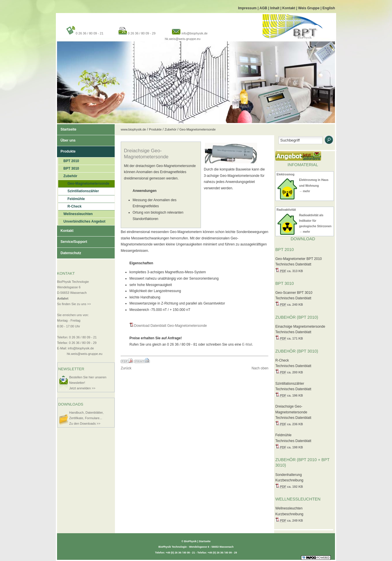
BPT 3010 (69, 168)
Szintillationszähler (79, 190)
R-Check (70, 206)
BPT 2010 (69, 160)
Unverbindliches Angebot (82, 221)
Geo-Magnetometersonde (84, 183)
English (329, 8)
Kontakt (289, 8)
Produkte (66, 150)
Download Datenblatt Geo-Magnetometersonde (170, 326)
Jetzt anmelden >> (82, 388)
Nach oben (260, 368)
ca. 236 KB (291, 424)
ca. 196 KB (291, 395)
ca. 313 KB (291, 271)
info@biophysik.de (195, 33)
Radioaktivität (286, 210)
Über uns (66, 139)
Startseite (67, 128)
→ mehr (305, 191)
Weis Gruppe (309, 8)
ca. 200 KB (291, 372)
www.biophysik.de (133, 129)
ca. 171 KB (291, 338)
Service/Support (72, 240)
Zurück (126, 368)
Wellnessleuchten (75, 213)
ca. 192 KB (291, 487)
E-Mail (247, 344)
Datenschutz (69, 251)
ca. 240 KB (291, 305)
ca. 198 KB (291, 447)
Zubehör (68, 175)
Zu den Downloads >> (85, 423)
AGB (264, 8)
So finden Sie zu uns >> (74, 304)
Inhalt (275, 8)
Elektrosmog (285, 174)
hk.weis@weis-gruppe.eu (183, 39)
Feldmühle (72, 198)
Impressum (248, 8)
